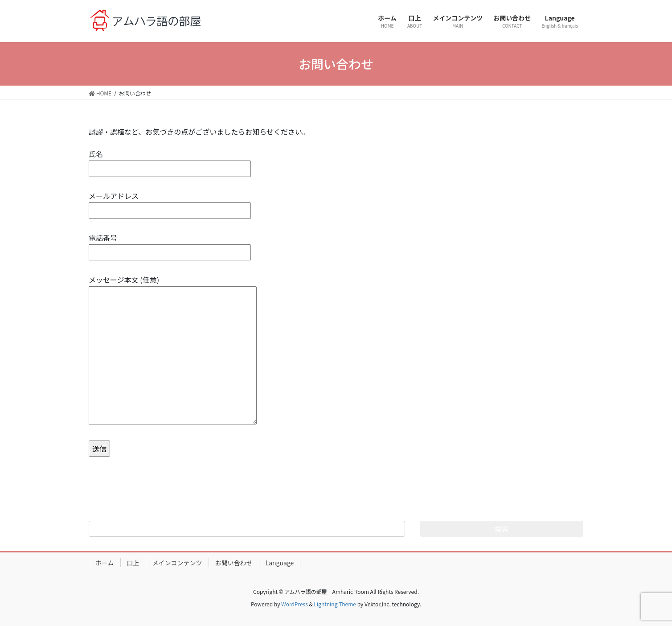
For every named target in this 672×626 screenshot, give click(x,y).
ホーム (105, 563)
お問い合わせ (234, 563)
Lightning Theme (335, 604)
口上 (133, 563)
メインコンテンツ (177, 563)
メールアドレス (170, 203)
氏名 (170, 161)
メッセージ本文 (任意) (173, 350)
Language (280, 563)
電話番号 (170, 245)
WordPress (295, 604)
